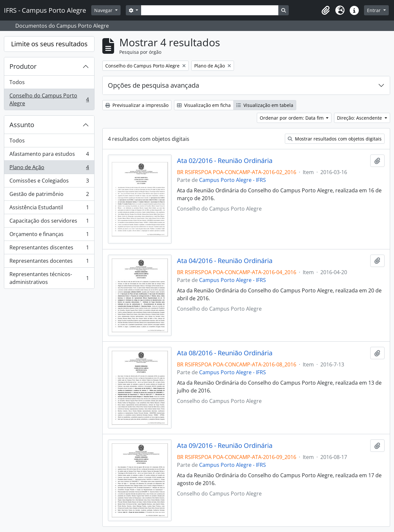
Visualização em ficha (204, 105)
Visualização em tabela (265, 105)
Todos (17, 82)
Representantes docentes (49, 262)
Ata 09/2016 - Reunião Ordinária (225, 446)
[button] (326, 10)
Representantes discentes (49, 249)
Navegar (104, 10)
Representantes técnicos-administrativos (49, 278)
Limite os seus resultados (49, 44)
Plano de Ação (49, 169)
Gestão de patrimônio (49, 195)
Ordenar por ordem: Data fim (292, 118)
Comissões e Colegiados (49, 182)
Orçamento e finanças (49, 236)
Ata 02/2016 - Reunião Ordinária (225, 161)
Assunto (22, 125)
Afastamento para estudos (49, 155)
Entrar (374, 10)
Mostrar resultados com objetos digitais (335, 139)
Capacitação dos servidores (49, 222)
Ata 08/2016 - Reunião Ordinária (225, 353)
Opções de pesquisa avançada (153, 85)
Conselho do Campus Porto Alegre (49, 99)
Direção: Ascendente (360, 118)
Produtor (23, 66)
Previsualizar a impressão (137, 105)
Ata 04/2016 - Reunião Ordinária (225, 261)
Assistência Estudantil (49, 209)
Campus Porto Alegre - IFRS (233, 180)
